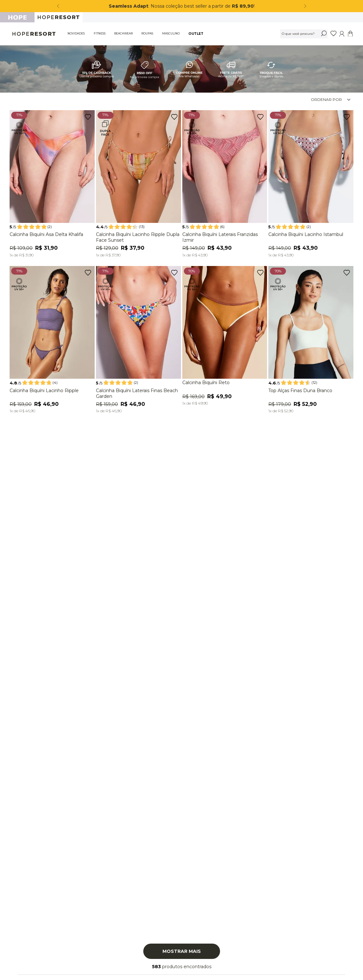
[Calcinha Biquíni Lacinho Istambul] (311, 185)
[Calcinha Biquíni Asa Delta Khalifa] (52, 185)
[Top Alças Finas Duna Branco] (311, 341)
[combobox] (304, 34)
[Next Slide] (305, 6)
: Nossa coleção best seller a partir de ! (182, 6)
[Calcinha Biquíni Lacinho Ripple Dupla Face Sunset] (138, 185)
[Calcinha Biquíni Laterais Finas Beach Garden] (138, 341)
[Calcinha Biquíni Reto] (225, 337)
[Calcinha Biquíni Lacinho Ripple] (52, 341)
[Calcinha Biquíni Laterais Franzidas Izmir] (225, 185)
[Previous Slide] (58, 6)
